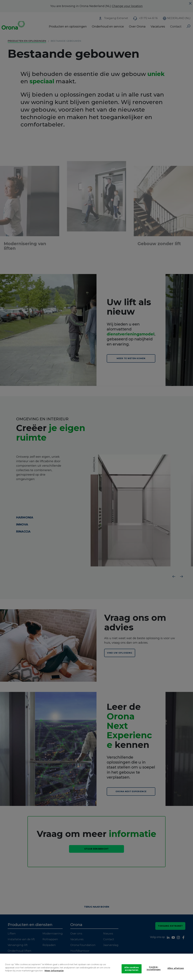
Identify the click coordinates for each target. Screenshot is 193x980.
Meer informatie (54, 971)
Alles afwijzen (176, 968)
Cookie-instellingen (154, 968)
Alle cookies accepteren (132, 969)
